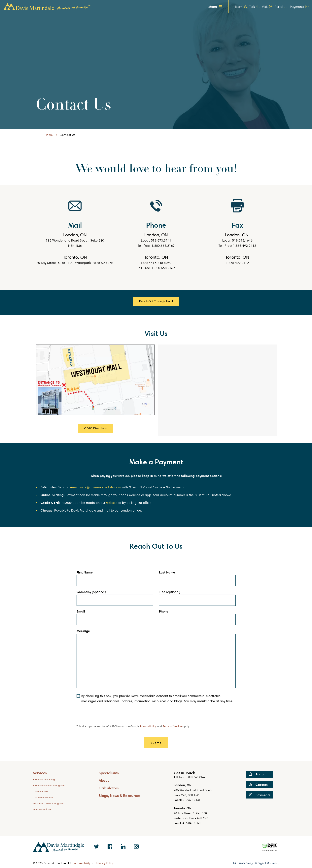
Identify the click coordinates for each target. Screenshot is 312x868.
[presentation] (107, 717)
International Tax (42, 809)
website (112, 503)
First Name (86, 572)
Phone (165, 612)
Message (84, 631)
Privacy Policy (148, 726)
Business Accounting (44, 779)
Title (162, 592)
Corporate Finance (43, 797)
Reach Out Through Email (156, 301)
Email (82, 612)
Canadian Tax (40, 791)
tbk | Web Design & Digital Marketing (256, 863)
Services (40, 773)
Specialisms (109, 773)
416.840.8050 (191, 823)
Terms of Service (172, 726)
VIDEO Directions (95, 428)
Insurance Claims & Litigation (49, 803)
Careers (259, 785)
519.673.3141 (191, 800)
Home (49, 135)
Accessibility (82, 863)
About (104, 780)
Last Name (168, 572)
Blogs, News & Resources (120, 795)
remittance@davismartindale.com (96, 487)
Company (84, 592)
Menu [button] (213, 7)
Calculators (109, 788)
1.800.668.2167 (196, 777)
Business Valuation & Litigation (49, 785)
